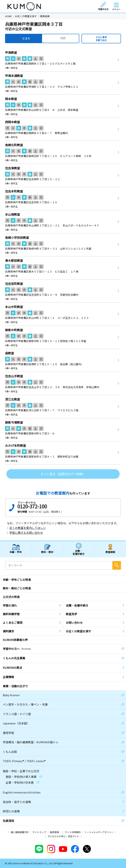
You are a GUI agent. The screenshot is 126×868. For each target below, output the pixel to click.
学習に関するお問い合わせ (26, 533)
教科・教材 (47, 552)
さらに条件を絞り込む (101, 39)
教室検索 (110, 552)
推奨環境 (54, 832)
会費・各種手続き (79, 552)
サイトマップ (39, 832)
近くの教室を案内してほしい (28, 528)
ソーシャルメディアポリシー (99, 832)
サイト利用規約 (73, 832)
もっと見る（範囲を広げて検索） (63, 474)
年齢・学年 (16, 552)
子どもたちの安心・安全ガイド (63, 836)
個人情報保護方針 (20, 832)
